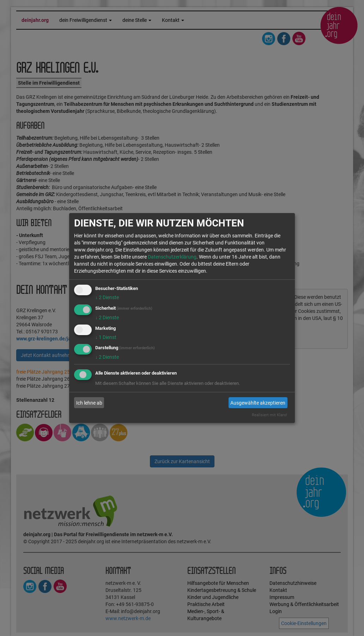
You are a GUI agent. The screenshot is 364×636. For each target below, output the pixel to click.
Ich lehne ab (89, 403)
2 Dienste (107, 297)
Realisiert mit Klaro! (269, 415)
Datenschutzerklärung (172, 257)
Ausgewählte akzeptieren (258, 403)
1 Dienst (106, 337)
